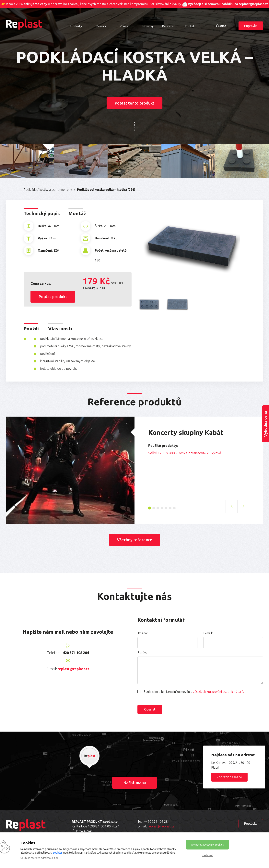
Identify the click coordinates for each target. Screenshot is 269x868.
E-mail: (208, 633)
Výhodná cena (265, 424)
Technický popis (42, 214)
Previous (145, 459)
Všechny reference (135, 540)
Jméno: (143, 633)
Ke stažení (169, 26)
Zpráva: (143, 653)
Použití (101, 26)
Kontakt (190, 26)
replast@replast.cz (74, 669)
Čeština (221, 26)
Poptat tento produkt (134, 103)
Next (252, 459)
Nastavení (207, 855)
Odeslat (150, 709)
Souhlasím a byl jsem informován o (194, 692)
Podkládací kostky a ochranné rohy (48, 190)
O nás (124, 26)
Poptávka (251, 26)
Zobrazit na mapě (229, 777)
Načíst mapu (135, 783)
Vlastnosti (60, 329)
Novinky (148, 26)
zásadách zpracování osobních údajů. (219, 692)
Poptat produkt (53, 297)
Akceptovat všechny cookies (207, 845)
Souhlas (58, 853)
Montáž (77, 214)
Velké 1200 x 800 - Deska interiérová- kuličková (185, 453)
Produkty (76, 26)
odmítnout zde (50, 858)
